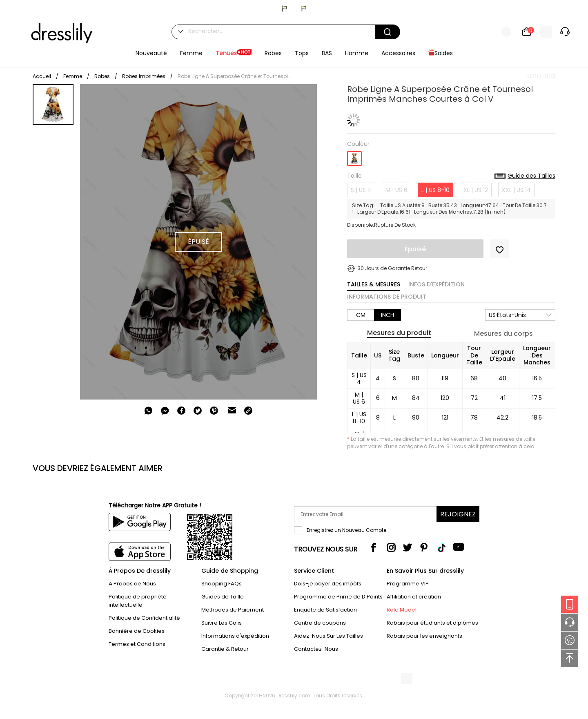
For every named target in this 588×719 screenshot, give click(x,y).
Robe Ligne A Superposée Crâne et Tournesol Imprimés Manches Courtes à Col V (235, 76)
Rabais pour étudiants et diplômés (432, 623)
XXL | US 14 (516, 190)
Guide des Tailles (525, 176)
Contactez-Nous (316, 649)
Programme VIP (408, 584)
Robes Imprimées (144, 76)
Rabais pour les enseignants (424, 636)
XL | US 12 (476, 190)
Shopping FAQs (222, 584)
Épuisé (415, 249)
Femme (73, 76)
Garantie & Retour (225, 649)
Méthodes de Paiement (233, 610)
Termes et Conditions (137, 644)
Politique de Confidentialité (144, 618)
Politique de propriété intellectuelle (138, 601)
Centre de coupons (320, 623)
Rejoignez (458, 514)
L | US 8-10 (435, 190)
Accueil (42, 76)
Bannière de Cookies (137, 631)
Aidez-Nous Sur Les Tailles (329, 636)
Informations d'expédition (235, 636)
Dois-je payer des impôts (328, 584)
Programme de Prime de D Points (338, 597)
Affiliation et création (414, 597)
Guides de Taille (223, 597)
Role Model (402, 610)
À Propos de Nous (132, 584)
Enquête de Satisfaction (325, 610)
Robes (102, 76)
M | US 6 (396, 190)
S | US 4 (361, 190)
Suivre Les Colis (222, 623)
